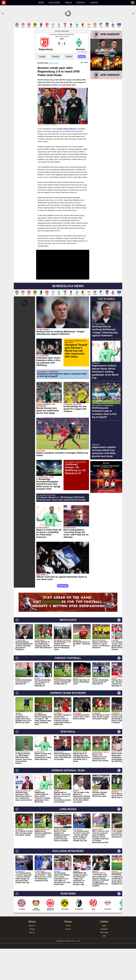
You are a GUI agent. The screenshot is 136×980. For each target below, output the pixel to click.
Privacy (68, 929)
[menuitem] (19, 3)
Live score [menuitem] (54, 3)
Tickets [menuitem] (94, 3)
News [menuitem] (41, 3)
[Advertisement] (106, 113)
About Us (32, 926)
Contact (32, 929)
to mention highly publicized (66, 129)
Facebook (104, 929)
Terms (68, 926)
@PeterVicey (54, 63)
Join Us (32, 932)
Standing (56, 57)
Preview (69, 57)
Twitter (104, 926)
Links (104, 936)
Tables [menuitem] (68, 3)
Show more (63, 586)
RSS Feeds (104, 932)
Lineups (42, 57)
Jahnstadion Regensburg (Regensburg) (62, 34)
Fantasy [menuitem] (81, 3)
